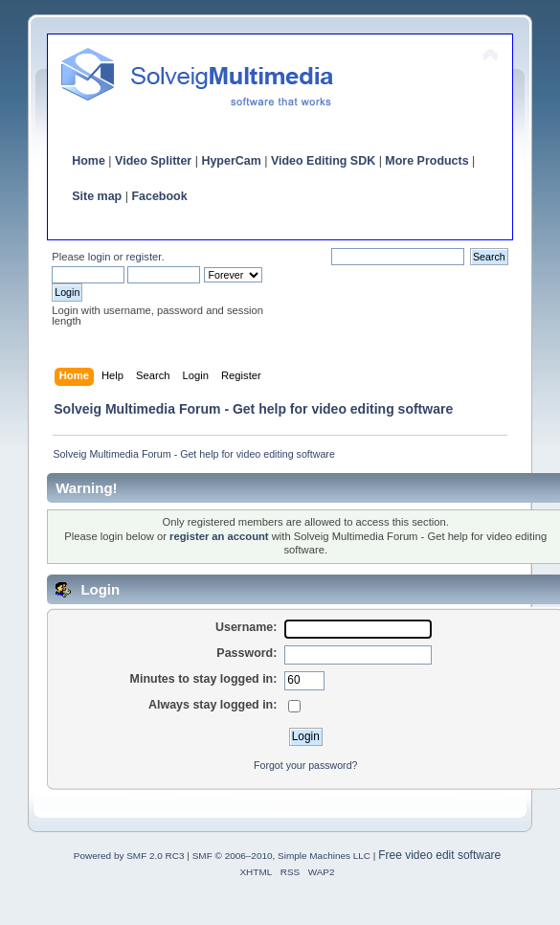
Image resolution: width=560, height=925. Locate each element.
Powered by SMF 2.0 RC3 (129, 856)
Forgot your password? (305, 765)
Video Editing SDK (323, 161)
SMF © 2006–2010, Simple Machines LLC (281, 856)
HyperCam (231, 161)
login (100, 257)
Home (89, 161)
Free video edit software (439, 855)
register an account (219, 536)
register (144, 257)
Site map (97, 196)
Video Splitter (153, 161)
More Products (426, 161)
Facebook (159, 196)
